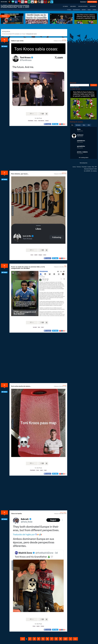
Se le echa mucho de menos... (21, 386)
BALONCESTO (77, 10)
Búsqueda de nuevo (32, 34)
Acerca (74, 167)
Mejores (73, 6)
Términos (79, 167)
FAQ (93, 167)
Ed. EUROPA (87, 171)
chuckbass (64, 40)
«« (23, 639)
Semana (78, 125)
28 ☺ (32, 463)
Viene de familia (16, 514)
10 (65, 639)
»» (75, 639)
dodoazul (65, 385)
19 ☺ (32, 250)
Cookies (89, 167)
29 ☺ (32, 114)
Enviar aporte (83, 6)
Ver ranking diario (84, 158)
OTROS (94, 10)
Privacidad (84, 167)
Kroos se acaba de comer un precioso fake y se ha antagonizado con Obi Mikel (28, 268)
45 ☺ (32, 619)
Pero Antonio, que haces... (20, 174)
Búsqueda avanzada (74, 87)
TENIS (89, 10)
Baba (65, 266)
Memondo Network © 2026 (90, 169)
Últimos (65, 6)
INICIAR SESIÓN (92, 2)
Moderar (93, 6)
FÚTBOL (69, 10)
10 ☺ (32, 322)
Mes (84, 125)
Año (89, 125)
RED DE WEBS (4, 2)
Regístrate (83, 2)
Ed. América (94, 171)
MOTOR (84, 10)
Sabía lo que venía (17, 41)
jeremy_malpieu (63, 513)
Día (72, 125)
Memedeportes (84, 163)
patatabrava (64, 173)
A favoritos (46, 114)
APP (96, 167)
